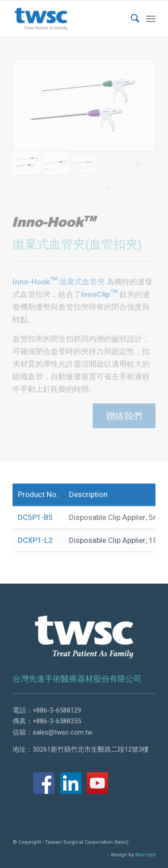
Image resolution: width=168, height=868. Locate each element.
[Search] (131, 18)
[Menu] (151, 18)
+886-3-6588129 (57, 710)
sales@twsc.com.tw (62, 732)
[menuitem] (131, 18)
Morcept (145, 855)
